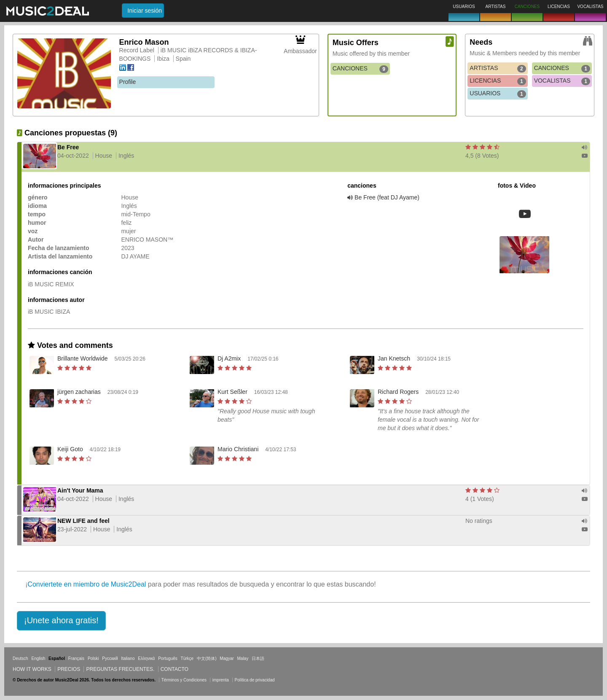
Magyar (227, 658)
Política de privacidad (255, 680)
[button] (61, 621)
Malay (243, 658)
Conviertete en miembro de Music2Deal (87, 584)
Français (76, 658)
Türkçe (187, 658)
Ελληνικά (146, 658)
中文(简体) (207, 658)
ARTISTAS (498, 68)
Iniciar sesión (145, 11)
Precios (69, 669)
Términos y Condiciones (184, 680)
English (38, 658)
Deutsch (20, 658)
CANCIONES (360, 69)
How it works (32, 669)
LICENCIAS (498, 81)
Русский (110, 658)
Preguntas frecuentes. (120, 669)
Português (168, 658)
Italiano (128, 658)
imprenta (221, 680)
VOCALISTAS (562, 81)
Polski (93, 658)
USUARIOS (498, 94)
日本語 (258, 658)
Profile (128, 82)
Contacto (175, 669)
